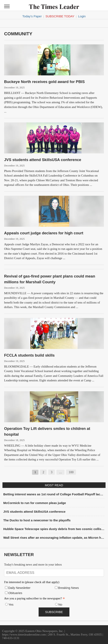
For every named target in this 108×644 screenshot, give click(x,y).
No (60, 604)
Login (82, 16)
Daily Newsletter (19, 588)
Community (18, 34)
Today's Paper (32, 16)
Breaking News (68, 588)
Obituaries (15, 593)
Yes (11, 604)
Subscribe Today (60, 16)
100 (71, 472)
